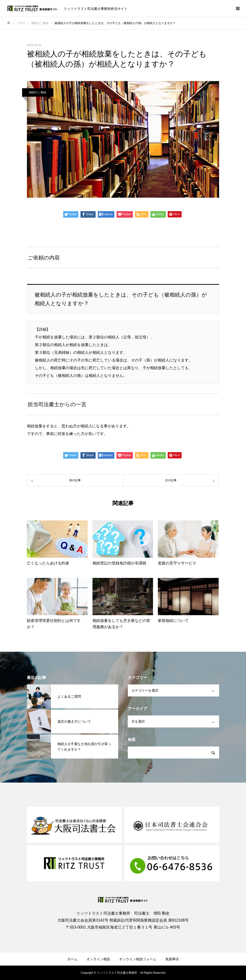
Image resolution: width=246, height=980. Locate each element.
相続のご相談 (38, 92)
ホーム (72, 959)
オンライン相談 (98, 959)
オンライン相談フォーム (138, 959)
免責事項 (172, 959)
